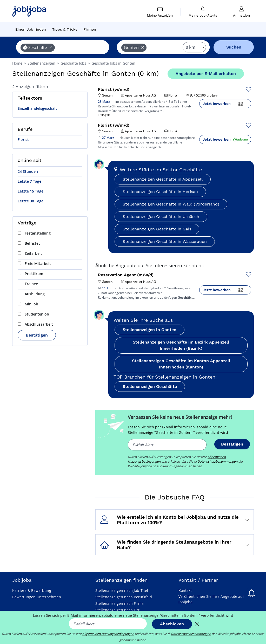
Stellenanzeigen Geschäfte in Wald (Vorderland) (171, 204)
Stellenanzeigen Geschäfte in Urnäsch (161, 217)
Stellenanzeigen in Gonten (149, 330)
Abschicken (172, 624)
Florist (23, 139)
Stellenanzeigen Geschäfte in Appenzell (163, 179)
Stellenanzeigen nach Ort (117, 610)
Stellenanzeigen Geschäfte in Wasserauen (165, 241)
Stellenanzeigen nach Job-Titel (122, 590)
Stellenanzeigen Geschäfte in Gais (157, 229)
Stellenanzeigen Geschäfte (150, 386)
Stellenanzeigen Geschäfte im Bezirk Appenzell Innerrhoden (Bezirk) (181, 345)
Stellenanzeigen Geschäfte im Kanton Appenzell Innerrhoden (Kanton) (181, 364)
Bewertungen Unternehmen (37, 597)
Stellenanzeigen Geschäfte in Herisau (160, 192)
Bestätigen (37, 335)
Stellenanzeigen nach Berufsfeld (124, 597)
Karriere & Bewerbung (32, 590)
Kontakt (185, 590)
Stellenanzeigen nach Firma (119, 603)
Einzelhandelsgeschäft (37, 108)
